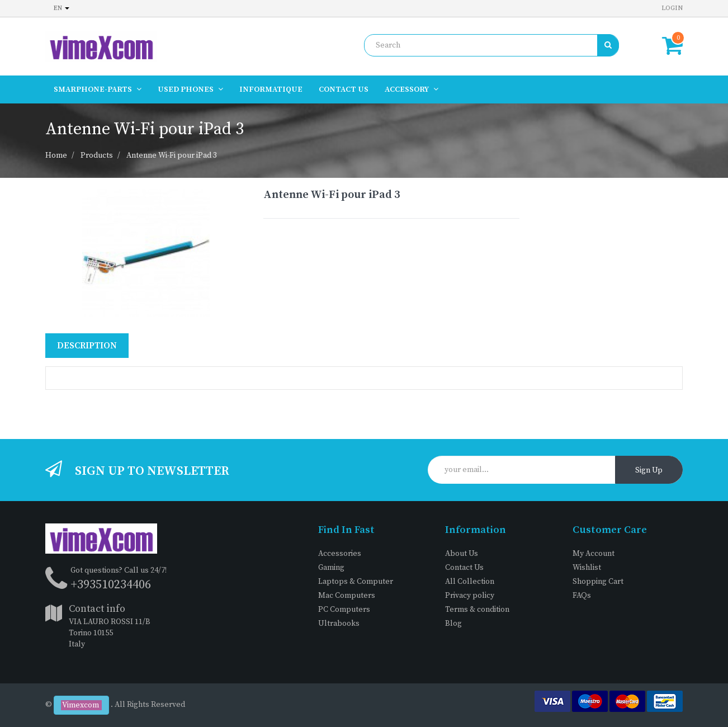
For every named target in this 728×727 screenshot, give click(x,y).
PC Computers (344, 610)
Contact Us (464, 568)
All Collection (470, 582)
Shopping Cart (598, 582)
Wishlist (587, 568)
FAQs (582, 596)
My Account (594, 554)
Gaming (331, 568)
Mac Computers (347, 596)
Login (672, 8)
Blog (453, 624)
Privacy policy (470, 596)
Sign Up (649, 470)
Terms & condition (477, 610)
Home (56, 155)
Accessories (340, 554)
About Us (462, 554)
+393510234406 (111, 585)
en (62, 8)
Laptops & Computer (356, 582)
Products (97, 155)
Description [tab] (87, 346)
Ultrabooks (339, 624)
